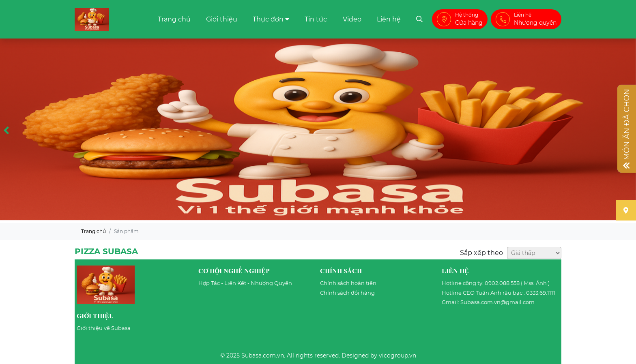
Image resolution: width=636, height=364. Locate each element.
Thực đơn (268, 19)
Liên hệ (389, 19)
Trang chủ (174, 19)
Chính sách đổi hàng (347, 293)
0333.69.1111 (541, 293)
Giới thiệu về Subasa (104, 328)
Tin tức (316, 19)
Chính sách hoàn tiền (348, 283)
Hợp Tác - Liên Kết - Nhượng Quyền (245, 283)
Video (352, 19)
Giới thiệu (222, 19)
